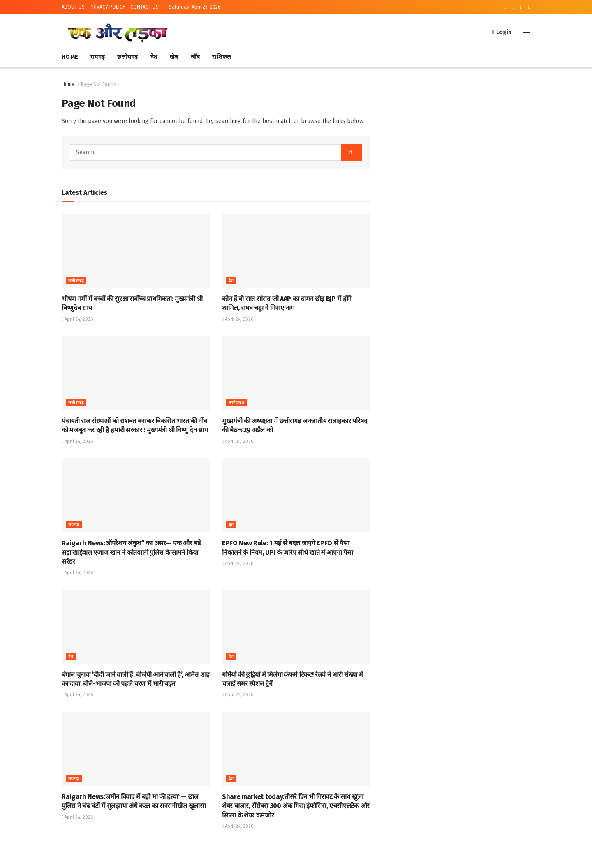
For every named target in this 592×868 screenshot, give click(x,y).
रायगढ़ (98, 57)
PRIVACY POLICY (108, 7)
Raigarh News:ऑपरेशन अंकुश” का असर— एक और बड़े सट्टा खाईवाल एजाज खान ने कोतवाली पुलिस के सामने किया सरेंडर (131, 552)
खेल (174, 57)
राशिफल (221, 57)
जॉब (195, 57)
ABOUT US (73, 7)
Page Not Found (99, 84)
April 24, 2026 (77, 319)
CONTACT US (145, 7)
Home (70, 57)
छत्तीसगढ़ (127, 57)
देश (154, 57)
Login (502, 32)
